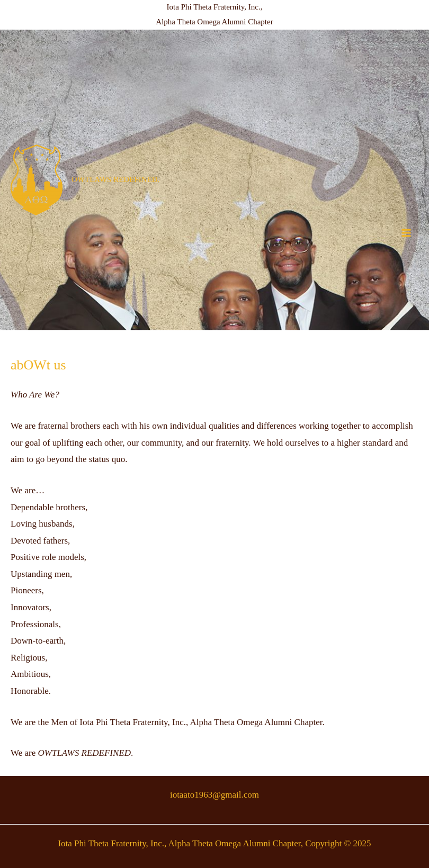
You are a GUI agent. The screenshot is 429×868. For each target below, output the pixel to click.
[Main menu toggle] (407, 233)
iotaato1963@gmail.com (215, 795)
